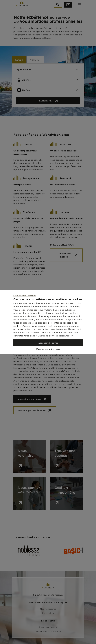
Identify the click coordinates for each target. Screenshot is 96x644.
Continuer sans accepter (25, 295)
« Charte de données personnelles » (55, 336)
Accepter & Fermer (48, 343)
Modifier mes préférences (48, 349)
